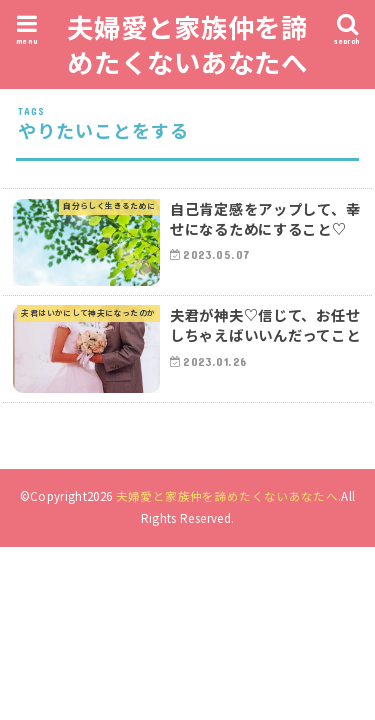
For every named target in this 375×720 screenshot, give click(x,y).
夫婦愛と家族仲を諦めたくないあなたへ (187, 44)
